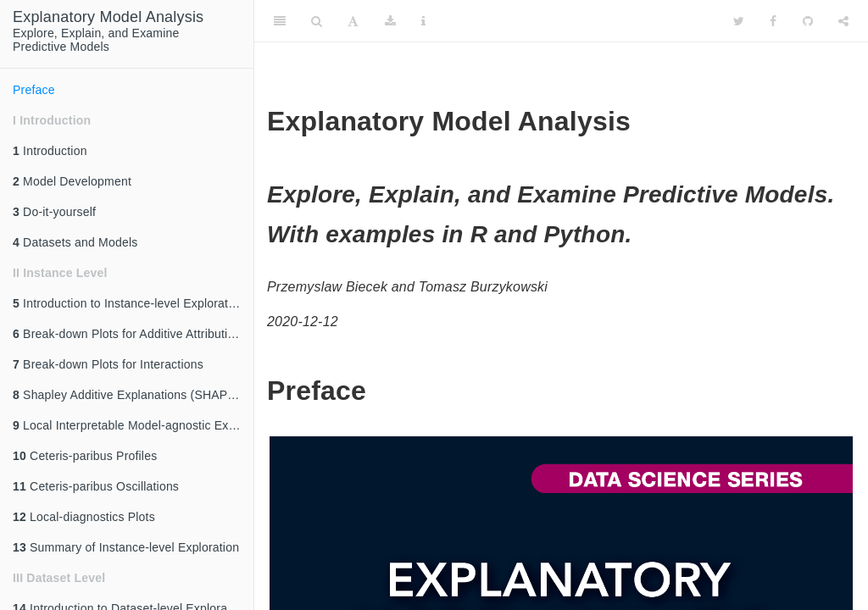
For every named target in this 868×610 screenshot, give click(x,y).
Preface (34, 90)
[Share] (843, 21)
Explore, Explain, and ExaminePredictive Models (108, 31)
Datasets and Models (75, 242)
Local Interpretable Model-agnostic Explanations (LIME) (133, 425)
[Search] (317, 21)
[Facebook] (773, 21)
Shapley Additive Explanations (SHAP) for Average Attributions (133, 395)
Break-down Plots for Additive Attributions (130, 334)
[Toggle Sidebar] (280, 21)
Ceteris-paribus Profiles (85, 456)
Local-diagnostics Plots (84, 517)
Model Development (72, 181)
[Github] (808, 21)
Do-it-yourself (54, 212)
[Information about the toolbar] (423, 21)
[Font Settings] (353, 21)
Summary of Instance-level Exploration (126, 547)
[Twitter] (739, 21)
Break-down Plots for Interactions (108, 364)
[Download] (390, 21)
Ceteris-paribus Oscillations (96, 486)
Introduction (50, 151)
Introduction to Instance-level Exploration (128, 303)
